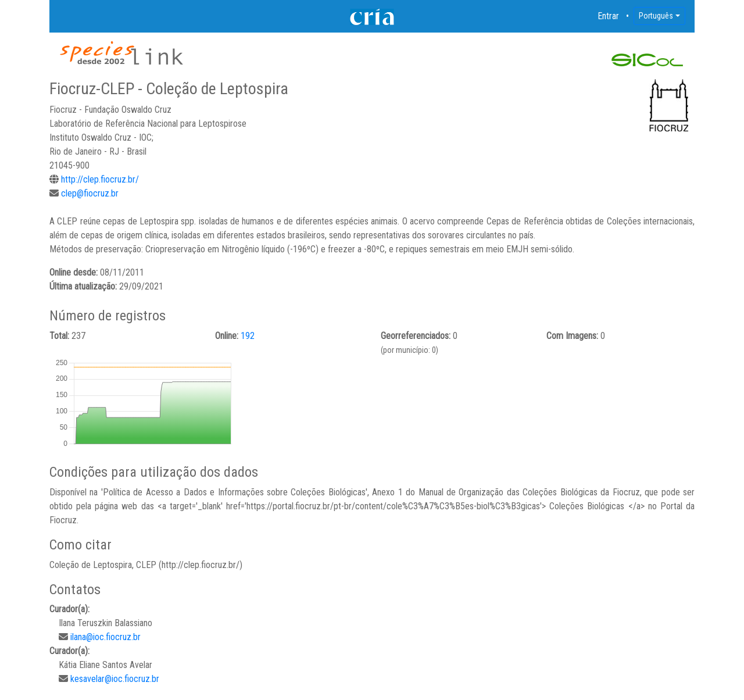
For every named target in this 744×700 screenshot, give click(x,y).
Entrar (609, 16)
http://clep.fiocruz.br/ (100, 179)
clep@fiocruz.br (90, 193)
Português (656, 16)
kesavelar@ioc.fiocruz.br (115, 679)
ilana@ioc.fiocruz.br (105, 637)
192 (248, 336)
